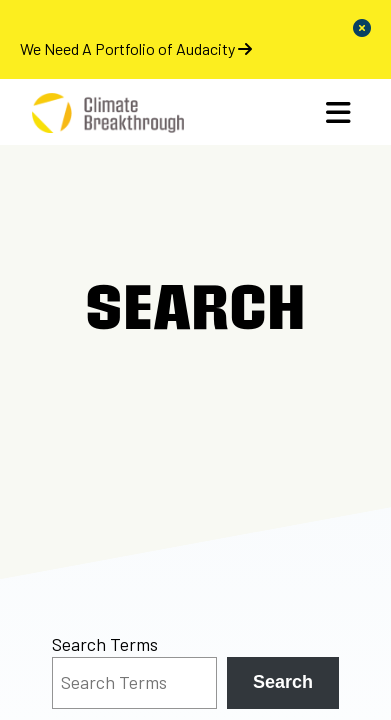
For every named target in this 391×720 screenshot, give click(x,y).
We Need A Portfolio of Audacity (136, 48)
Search (283, 682)
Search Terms (105, 644)
